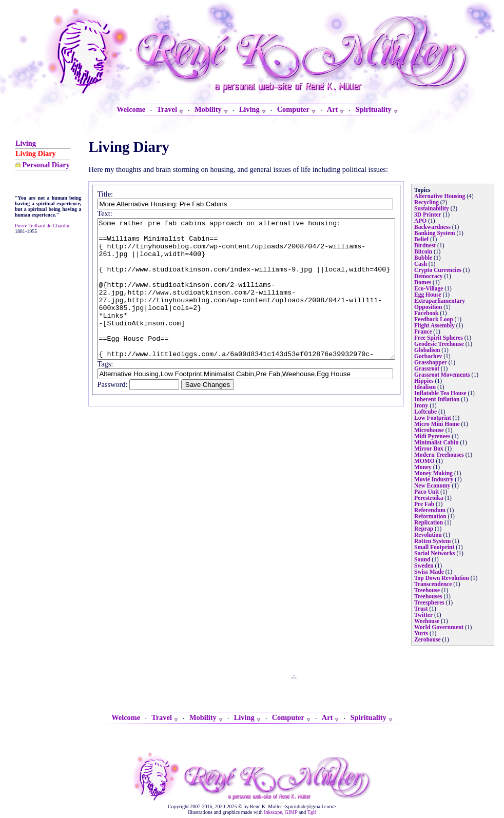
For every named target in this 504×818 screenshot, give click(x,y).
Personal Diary (29, 183)
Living (26, 143)
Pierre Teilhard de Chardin (30, 285)
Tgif (312, 812)
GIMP (291, 812)
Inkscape (273, 812)
